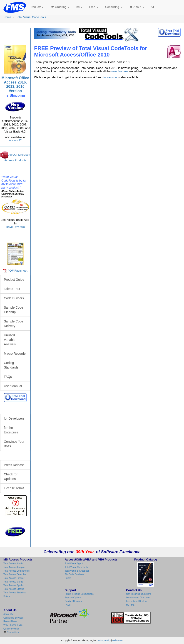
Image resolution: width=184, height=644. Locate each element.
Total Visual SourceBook (77, 571)
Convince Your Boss (14, 444)
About (137, 7)
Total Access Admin (13, 564)
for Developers (14, 418)
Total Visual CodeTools (31, 17)
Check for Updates (11, 477)
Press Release (14, 465)
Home (7, 17)
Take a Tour (12, 289)
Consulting (114, 7)
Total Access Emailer (14, 578)
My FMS (130, 605)
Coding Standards (11, 365)
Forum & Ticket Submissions (79, 594)
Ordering (60, 7)
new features (120, 71)
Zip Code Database (75, 574)
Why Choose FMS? (13, 625)
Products (36, 7)
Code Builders (14, 298)
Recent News (10, 621)
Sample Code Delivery (14, 324)
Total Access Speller (14, 585)
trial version (109, 77)
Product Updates (73, 601)
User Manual (13, 386)
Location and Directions (138, 598)
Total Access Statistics (15, 593)
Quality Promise (11, 629)
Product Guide (14, 280)
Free (94, 7)
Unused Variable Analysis (10, 340)
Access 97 (15, 140)
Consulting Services (13, 618)
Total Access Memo (13, 582)
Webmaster (117, 640)
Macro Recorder (15, 354)
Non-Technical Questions (139, 594)
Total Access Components (16, 571)
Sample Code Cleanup (14, 310)
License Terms (14, 488)
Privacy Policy (104, 640)
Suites (7, 596)
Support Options (73, 598)
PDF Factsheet (18, 271)
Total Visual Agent (74, 564)
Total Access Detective (15, 574)
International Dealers (137, 601)
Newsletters (13, 632)
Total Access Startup (14, 589)
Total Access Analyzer (14, 567)
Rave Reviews (15, 227)
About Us (8, 614)
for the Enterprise (11, 430)
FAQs (8, 377)
